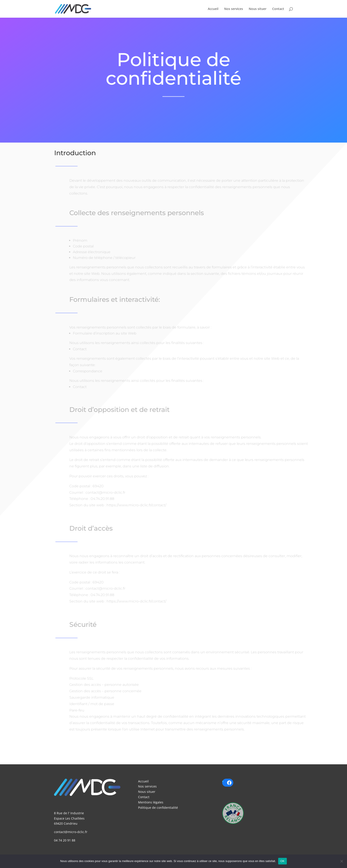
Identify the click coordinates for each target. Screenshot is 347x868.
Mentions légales (151, 802)
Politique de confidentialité (158, 808)
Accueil (213, 9)
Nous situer (258, 9)
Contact (278, 9)
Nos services (234, 9)
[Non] (341, 861)
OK (282, 861)
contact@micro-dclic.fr (71, 832)
